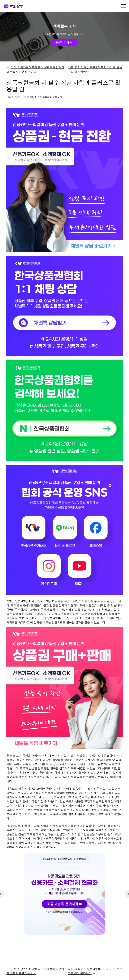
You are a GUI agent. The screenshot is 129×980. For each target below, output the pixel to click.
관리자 (33, 97)
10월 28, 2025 (13, 97)
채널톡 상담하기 (64, 43)
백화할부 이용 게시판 (51, 97)
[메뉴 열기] (123, 6)
